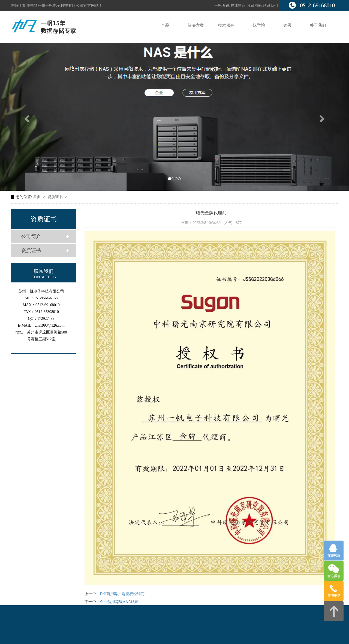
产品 (165, 25)
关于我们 (318, 25)
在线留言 (239, 6)
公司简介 (31, 236)
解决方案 (196, 25)
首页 (37, 197)
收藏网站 (254, 6)
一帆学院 (257, 25)
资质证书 (56, 197)
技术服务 (226, 25)
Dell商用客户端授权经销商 (122, 594)
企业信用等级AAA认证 (119, 602)
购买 (287, 25)
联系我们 (270, 6)
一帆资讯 (222, 6)
